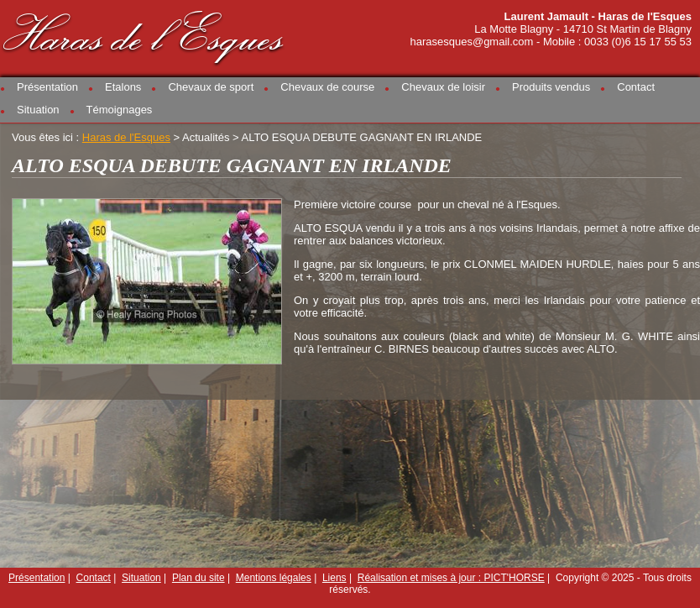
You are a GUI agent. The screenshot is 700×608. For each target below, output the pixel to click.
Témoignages (120, 110)
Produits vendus (551, 87)
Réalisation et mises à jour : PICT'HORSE (451, 578)
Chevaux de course (327, 87)
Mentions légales (274, 578)
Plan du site (199, 578)
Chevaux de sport (211, 87)
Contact (636, 87)
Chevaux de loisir (443, 87)
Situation (38, 110)
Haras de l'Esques (144, 35)
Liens (334, 578)
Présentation (47, 87)
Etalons (123, 87)
